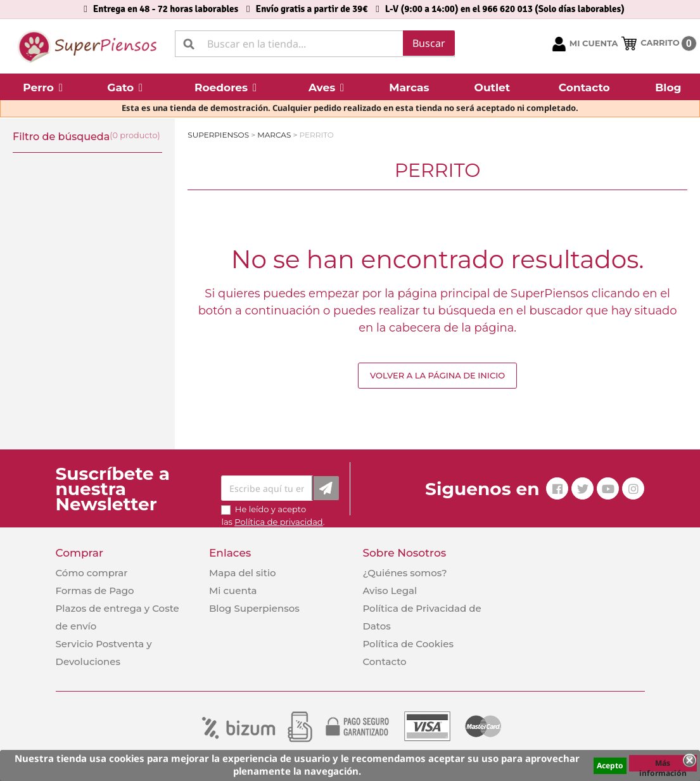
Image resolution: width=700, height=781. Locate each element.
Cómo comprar (92, 573)
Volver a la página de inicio (437, 375)
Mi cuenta (233, 591)
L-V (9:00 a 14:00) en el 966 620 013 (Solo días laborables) (505, 9)
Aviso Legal (390, 591)
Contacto (384, 662)
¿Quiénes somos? (404, 573)
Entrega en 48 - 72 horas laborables (166, 9)
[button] (43, 87)
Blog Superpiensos (254, 608)
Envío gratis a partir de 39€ (312, 9)
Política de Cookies (408, 644)
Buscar (429, 43)
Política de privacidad (278, 522)
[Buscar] (315, 44)
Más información (663, 765)
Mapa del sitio (243, 573)
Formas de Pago (95, 591)
